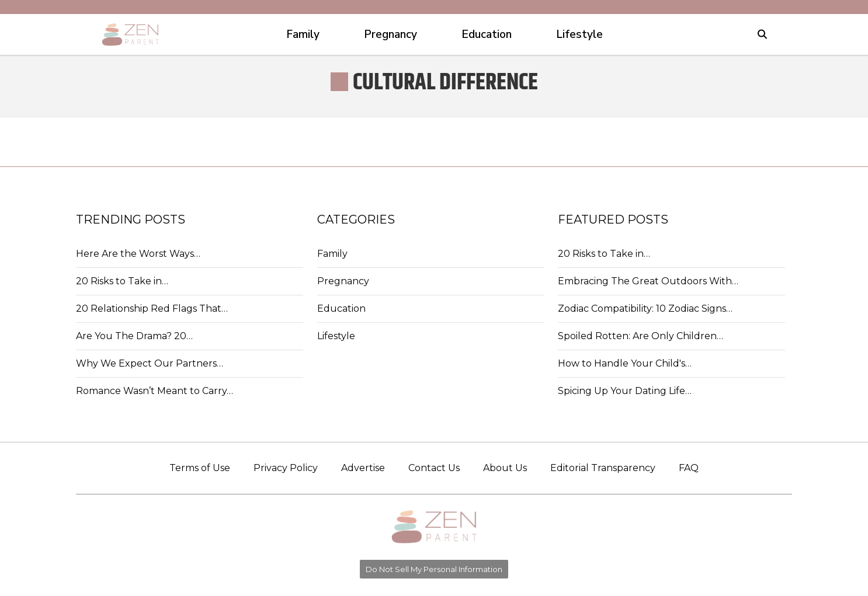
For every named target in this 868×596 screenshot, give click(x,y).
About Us (505, 468)
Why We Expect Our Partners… (150, 363)
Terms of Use (200, 468)
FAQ (689, 468)
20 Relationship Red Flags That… (152, 309)
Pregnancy (343, 281)
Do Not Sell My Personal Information (434, 569)
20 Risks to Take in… (122, 281)
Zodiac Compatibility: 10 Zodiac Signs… (645, 309)
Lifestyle (336, 336)
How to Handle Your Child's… (625, 363)
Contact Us (434, 468)
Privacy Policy (286, 468)
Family (332, 254)
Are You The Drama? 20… (134, 336)
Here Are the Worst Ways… (138, 254)
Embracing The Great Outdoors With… (648, 281)
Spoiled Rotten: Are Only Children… (640, 336)
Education (341, 309)
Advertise (363, 468)
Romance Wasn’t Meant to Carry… (154, 391)
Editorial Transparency (603, 468)
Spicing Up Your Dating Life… (625, 391)
